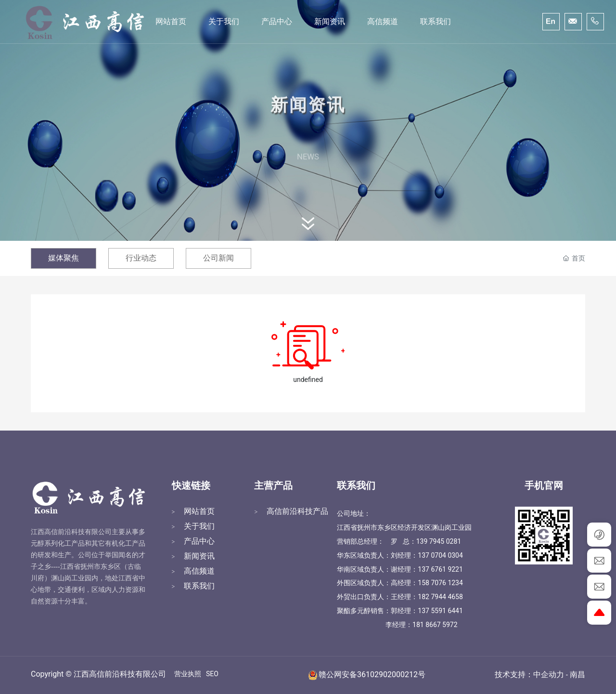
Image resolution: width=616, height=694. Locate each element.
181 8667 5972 (435, 625)
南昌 (577, 675)
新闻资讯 (199, 556)
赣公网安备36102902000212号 (372, 674)
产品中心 (199, 541)
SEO (212, 674)
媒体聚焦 (64, 258)
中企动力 (549, 675)
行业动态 (141, 258)
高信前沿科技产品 (297, 511)
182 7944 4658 (440, 597)
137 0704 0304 (440, 555)
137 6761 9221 (440, 569)
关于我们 (199, 526)
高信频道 (199, 571)
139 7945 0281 (439, 541)
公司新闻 (218, 258)
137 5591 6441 (440, 611)
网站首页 (199, 511)
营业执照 (188, 674)
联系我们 (199, 586)
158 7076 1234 (440, 583)
